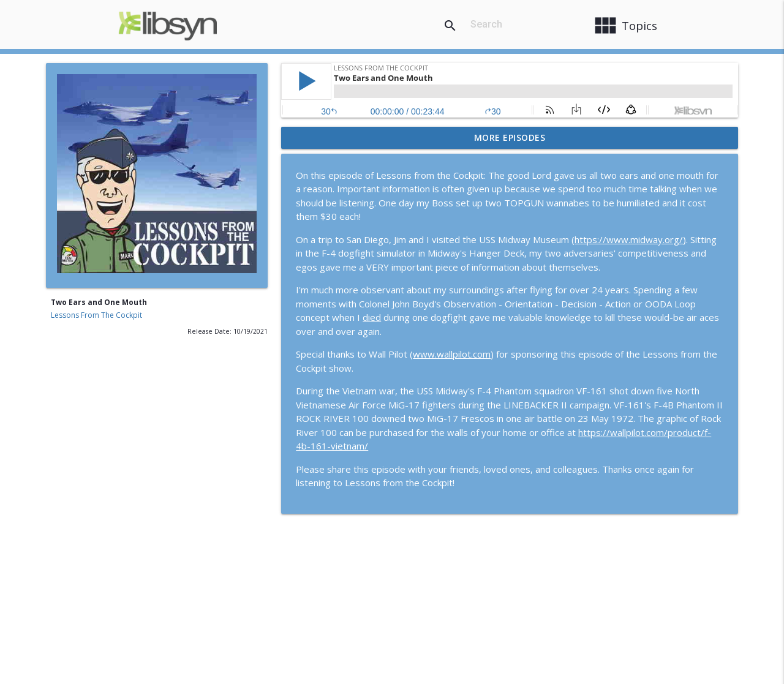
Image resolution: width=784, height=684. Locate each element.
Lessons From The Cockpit (96, 315)
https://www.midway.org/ (629, 239)
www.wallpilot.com (452, 354)
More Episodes (510, 137)
